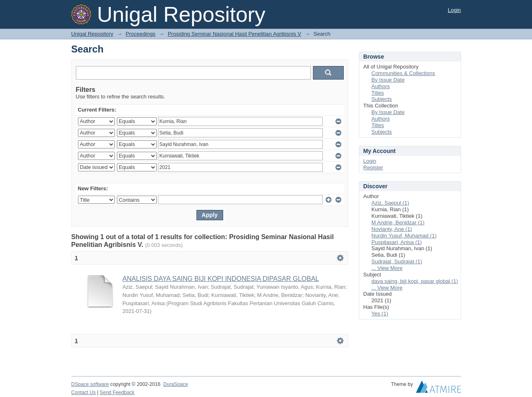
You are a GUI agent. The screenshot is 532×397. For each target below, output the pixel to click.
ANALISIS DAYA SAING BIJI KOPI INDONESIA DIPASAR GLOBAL (221, 279)
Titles (378, 93)
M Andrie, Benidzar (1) (398, 222)
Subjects (382, 99)
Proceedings (140, 34)
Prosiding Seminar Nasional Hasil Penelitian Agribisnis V (234, 34)
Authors (381, 86)
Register (373, 168)
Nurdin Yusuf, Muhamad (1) (404, 236)
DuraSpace (176, 384)
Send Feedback (117, 392)
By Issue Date (388, 80)
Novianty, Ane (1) (392, 229)
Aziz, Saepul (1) (390, 203)
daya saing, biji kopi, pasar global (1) (415, 281)
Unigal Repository (92, 34)
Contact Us (84, 392)
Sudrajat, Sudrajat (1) (397, 261)
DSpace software (90, 384)
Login (454, 10)
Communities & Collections (403, 73)
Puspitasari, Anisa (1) (397, 242)
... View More (387, 268)
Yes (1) (380, 314)
